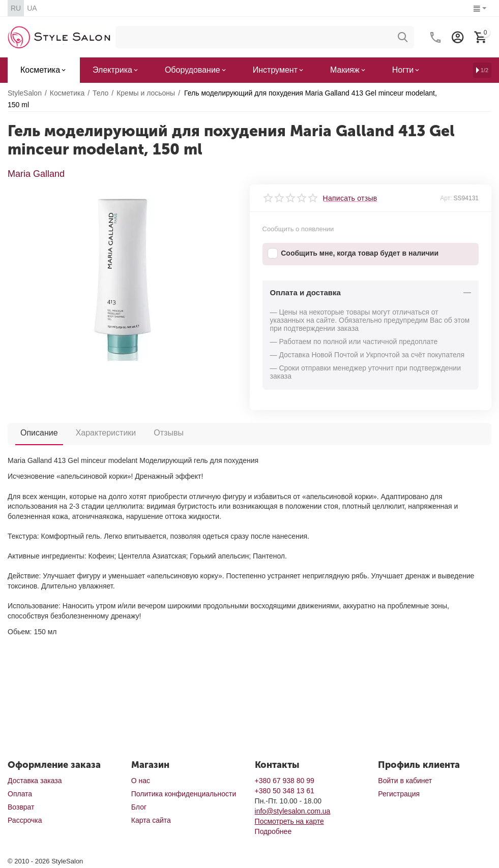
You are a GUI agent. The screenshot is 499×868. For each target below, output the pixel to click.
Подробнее (273, 831)
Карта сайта (151, 820)
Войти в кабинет (405, 781)
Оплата (20, 794)
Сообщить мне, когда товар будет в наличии (353, 253)
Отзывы (169, 433)
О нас (141, 781)
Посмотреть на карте (289, 821)
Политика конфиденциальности (184, 794)
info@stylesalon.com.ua (293, 811)
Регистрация (399, 794)
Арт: (446, 198)
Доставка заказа (35, 781)
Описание (39, 433)
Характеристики (106, 433)
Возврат (21, 807)
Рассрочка (25, 820)
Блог (139, 807)
